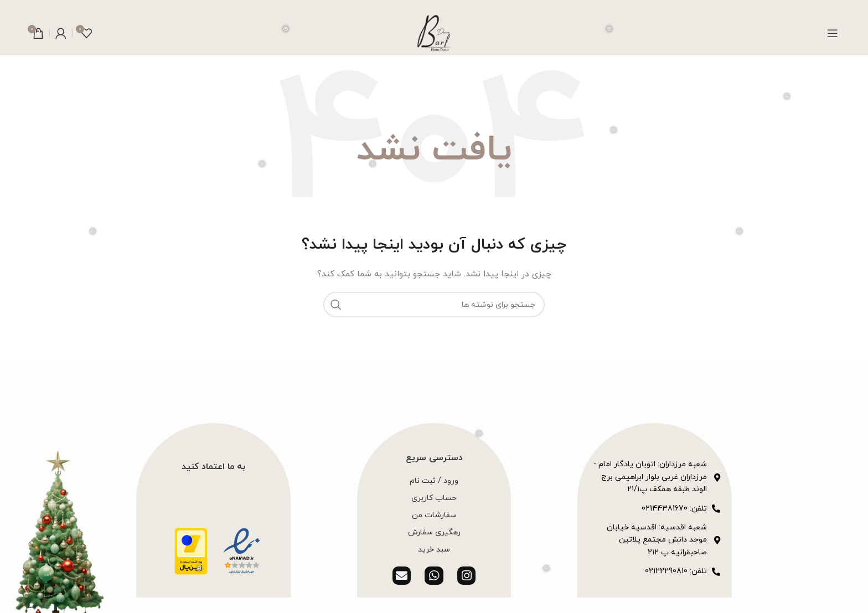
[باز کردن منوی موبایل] (833, 33)
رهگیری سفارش (434, 532)
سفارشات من (434, 515)
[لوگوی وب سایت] (434, 32)
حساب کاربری (434, 498)
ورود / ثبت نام (434, 481)
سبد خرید (434, 550)
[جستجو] (434, 305)
